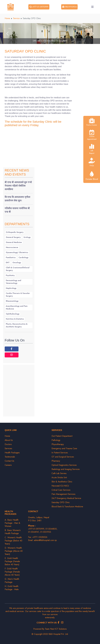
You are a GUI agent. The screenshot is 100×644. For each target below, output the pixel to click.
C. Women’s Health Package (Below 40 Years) (13, 541)
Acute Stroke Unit (59, 477)
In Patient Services (60, 453)
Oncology (17, 262)
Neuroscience (12, 247)
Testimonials (10, 457)
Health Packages (12, 453)
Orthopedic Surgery (15, 232)
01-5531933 (46, 532)
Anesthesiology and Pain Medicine (17, 307)
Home (7, 18)
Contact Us (9, 461)
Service (16, 18)
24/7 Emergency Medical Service (66, 498)
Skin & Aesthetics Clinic (62, 482)
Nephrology (11, 288)
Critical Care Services (61, 490)
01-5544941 (34, 532)
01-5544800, (51, 529)
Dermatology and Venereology (13, 282)
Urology (27, 237)
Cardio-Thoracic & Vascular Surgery (18, 295)
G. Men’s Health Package (12, 581)
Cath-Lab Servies (59, 473)
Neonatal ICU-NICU (60, 486)
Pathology (56, 440)
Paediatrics (11, 257)
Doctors (8, 444)
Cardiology (24, 257)
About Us (9, 440)
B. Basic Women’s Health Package (13, 532)
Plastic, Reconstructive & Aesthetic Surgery (17, 325)
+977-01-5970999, (37, 529)
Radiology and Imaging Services (66, 469)
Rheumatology (12, 301)
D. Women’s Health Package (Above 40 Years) (14, 551)
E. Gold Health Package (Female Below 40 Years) (12, 561)
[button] (7, 34)
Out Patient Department (62, 436)
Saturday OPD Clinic (25, 51)
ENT (8, 262)
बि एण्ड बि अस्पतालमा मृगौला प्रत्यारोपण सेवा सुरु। (17, 199)
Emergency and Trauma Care (64, 448)
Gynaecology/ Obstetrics (17, 252)
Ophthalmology (13, 314)
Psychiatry (10, 275)
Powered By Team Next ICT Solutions (50, 629)
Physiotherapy (58, 444)
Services (8, 448)
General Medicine (14, 242)
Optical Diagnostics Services (64, 465)
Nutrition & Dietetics (15, 319)
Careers (8, 465)
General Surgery (13, 237)
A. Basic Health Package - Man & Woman (12, 523)
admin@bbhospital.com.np (45, 540)
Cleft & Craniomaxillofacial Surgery (18, 269)
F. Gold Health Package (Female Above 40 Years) (12, 572)
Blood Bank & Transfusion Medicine (67, 507)
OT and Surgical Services (63, 457)
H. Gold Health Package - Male (12, 588)
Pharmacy (56, 461)
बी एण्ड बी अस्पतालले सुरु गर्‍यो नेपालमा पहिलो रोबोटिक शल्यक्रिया (18, 186)
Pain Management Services (63, 494)
